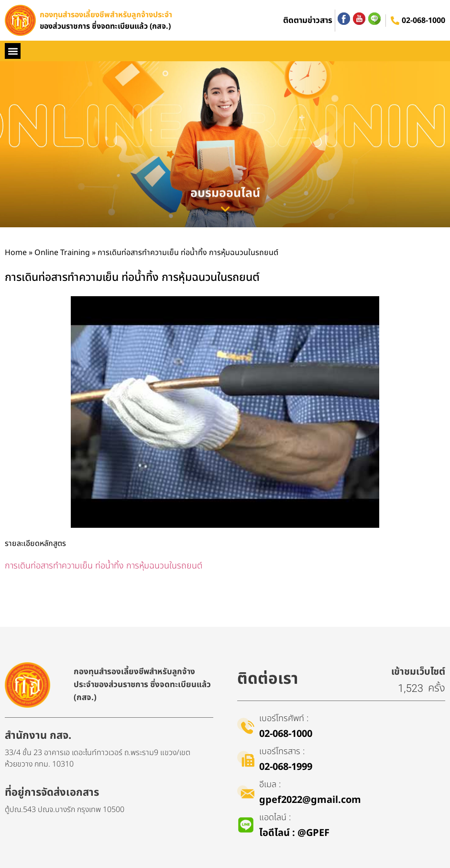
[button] (13, 51)
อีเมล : (270, 785)
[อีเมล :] (246, 792)
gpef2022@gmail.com (310, 800)
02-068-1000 (423, 21)
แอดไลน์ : (275, 818)
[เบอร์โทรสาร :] (246, 759)
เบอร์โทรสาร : (282, 751)
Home (16, 253)
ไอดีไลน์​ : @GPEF (294, 833)
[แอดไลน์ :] (246, 825)
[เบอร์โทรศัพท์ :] (246, 726)
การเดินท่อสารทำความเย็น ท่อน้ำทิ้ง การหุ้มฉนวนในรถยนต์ (104, 566)
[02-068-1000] (395, 21)
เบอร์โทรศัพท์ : (284, 718)
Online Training (62, 253)
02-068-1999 (286, 767)
